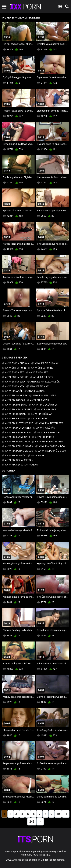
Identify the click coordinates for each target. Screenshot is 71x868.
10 (58, 814)
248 (32, 822)
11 (66, 814)
